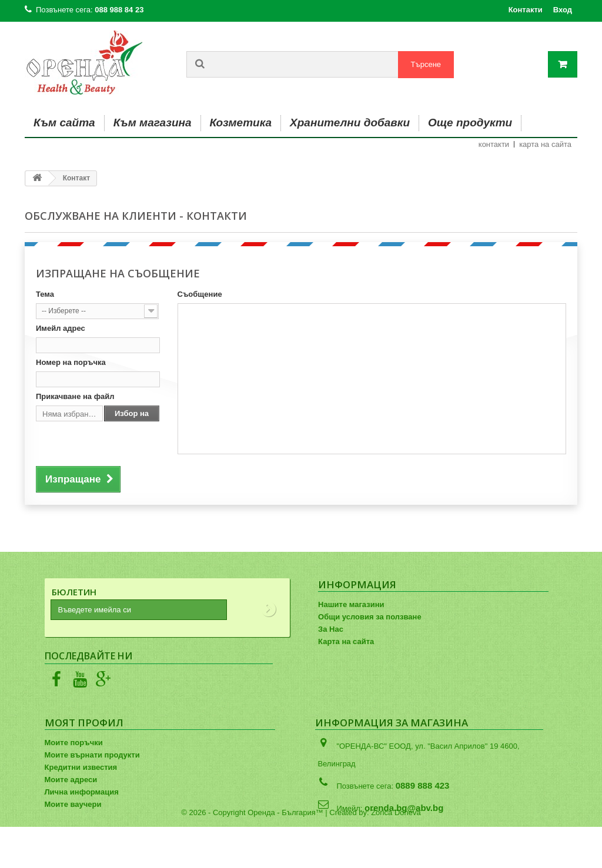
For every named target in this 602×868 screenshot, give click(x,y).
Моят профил (84, 723)
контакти (494, 144)
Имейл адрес (61, 328)
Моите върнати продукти (92, 755)
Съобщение (200, 294)
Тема (45, 294)
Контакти (526, 10)
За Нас (331, 629)
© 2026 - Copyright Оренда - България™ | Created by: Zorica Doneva (301, 854)
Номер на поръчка (71, 362)
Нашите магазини (351, 604)
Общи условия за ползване (370, 617)
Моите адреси (71, 780)
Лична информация (82, 792)
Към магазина (153, 123)
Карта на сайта (346, 641)
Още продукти (470, 123)
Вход (563, 10)
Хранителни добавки (350, 123)
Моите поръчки (74, 743)
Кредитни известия (81, 767)
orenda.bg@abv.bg (404, 808)
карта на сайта (545, 144)
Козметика (241, 123)
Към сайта (64, 123)
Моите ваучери (73, 804)
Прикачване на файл (75, 396)
